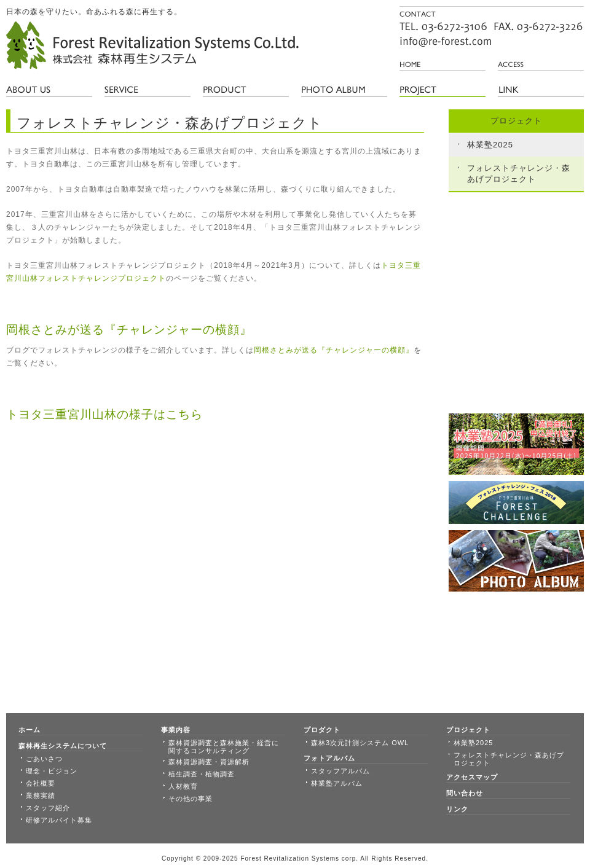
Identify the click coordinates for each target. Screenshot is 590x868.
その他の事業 (191, 799)
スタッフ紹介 (48, 808)
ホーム (29, 730)
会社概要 (41, 783)
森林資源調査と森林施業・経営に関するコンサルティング (224, 747)
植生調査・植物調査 (202, 774)
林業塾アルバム (337, 783)
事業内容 (176, 730)
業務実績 (41, 796)
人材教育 (183, 786)
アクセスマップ (472, 777)
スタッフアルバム (340, 771)
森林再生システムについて (63, 746)
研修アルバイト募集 (59, 820)
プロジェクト (468, 730)
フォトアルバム (329, 758)
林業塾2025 (490, 145)
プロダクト (322, 730)
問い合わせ (465, 793)
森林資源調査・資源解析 (209, 762)
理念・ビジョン (52, 771)
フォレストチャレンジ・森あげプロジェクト (519, 174)
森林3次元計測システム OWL (360, 743)
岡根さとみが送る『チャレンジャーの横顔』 (334, 350)
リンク (457, 809)
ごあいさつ (44, 759)
